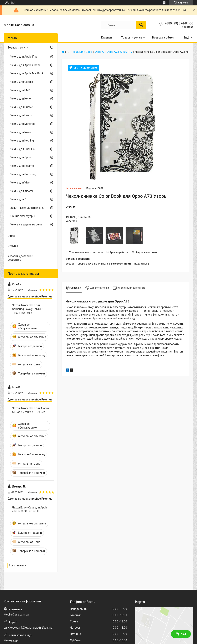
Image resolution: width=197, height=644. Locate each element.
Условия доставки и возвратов (20, 258)
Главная (106, 38)
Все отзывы (16, 565)
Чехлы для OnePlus (23, 149)
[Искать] (141, 25)
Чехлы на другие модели (26, 224)
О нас (11, 236)
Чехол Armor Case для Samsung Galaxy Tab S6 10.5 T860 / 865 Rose (30, 309)
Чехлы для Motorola (23, 124)
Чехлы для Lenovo (22, 115)
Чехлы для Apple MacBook (27, 73)
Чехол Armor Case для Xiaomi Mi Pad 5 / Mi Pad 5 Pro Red (31, 410)
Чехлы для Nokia (21, 132)
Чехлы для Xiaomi (22, 191)
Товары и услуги (132, 38)
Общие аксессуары (23, 216)
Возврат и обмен (163, 38)
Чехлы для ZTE (20, 199)
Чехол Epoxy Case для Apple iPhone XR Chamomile (30, 509)
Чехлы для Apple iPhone (25, 65)
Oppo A (99, 52)
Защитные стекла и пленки (27, 208)
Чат (181, 634)
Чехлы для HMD (20, 90)
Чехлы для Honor (21, 99)
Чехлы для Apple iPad (24, 57)
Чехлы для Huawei (22, 107)
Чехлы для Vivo (20, 183)
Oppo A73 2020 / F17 (120, 52)
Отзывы (13, 246)
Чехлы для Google (22, 82)
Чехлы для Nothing (22, 141)
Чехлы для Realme (22, 166)
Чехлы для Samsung (23, 174)
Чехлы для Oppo (82, 52)
